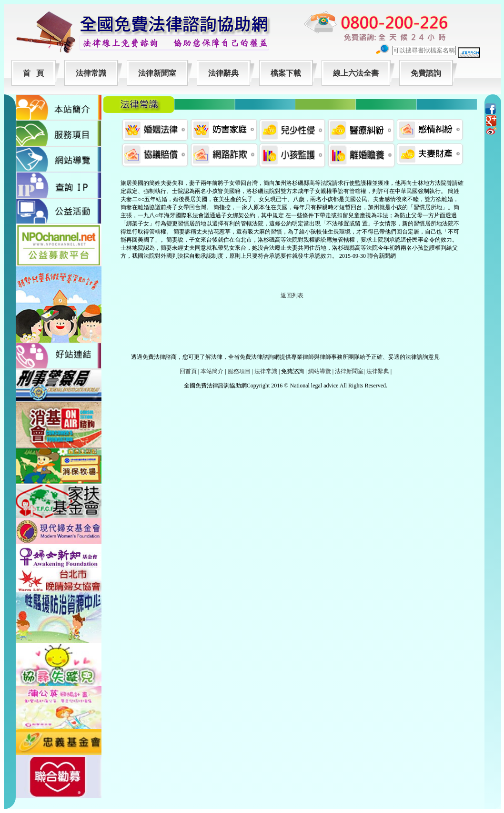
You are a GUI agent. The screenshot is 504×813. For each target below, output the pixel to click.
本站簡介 (212, 371)
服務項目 (239, 371)
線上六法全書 (356, 73)
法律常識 (91, 73)
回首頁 (188, 371)
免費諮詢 (426, 73)
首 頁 (33, 73)
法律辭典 (223, 73)
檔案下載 (286, 73)
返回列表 (292, 295)
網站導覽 (320, 371)
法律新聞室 (157, 73)
